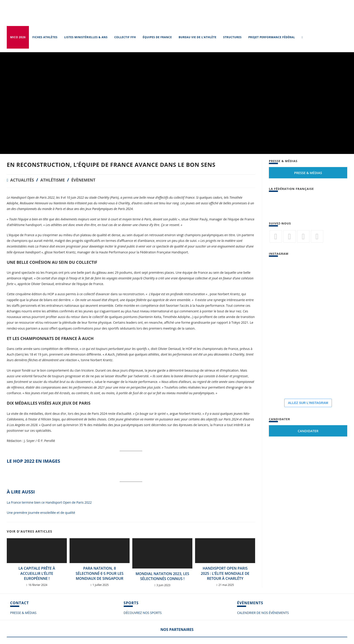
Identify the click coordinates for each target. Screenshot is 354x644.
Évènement (91, 180)
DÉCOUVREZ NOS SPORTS (143, 613)
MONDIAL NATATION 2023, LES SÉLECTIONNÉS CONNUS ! (162, 576)
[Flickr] (303, 236)
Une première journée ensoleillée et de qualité (41, 513)
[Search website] (302, 37)
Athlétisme (57, 180)
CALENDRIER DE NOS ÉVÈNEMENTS (263, 613)
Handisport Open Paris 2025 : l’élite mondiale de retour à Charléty (225, 573)
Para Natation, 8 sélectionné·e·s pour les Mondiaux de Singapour (100, 573)
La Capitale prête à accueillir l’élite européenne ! (37, 573)
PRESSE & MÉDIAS (23, 613)
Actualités (24, 180)
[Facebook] (290, 236)
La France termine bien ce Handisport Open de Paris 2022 (49, 502)
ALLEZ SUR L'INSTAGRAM (308, 403)
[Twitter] (276, 236)
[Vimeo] (317, 236)
